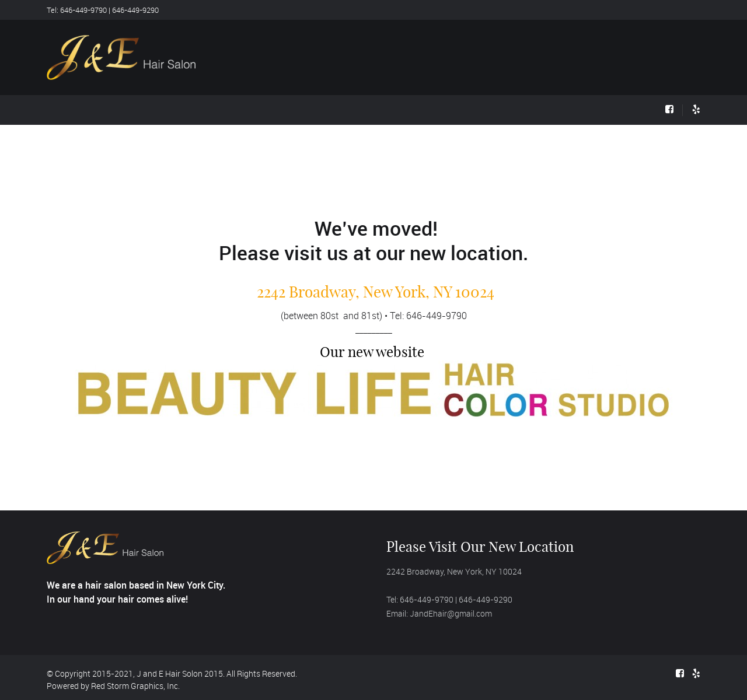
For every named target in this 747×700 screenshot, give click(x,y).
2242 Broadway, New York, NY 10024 (376, 292)
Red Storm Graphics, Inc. (135, 686)
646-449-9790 (437, 316)
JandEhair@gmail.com (451, 613)
